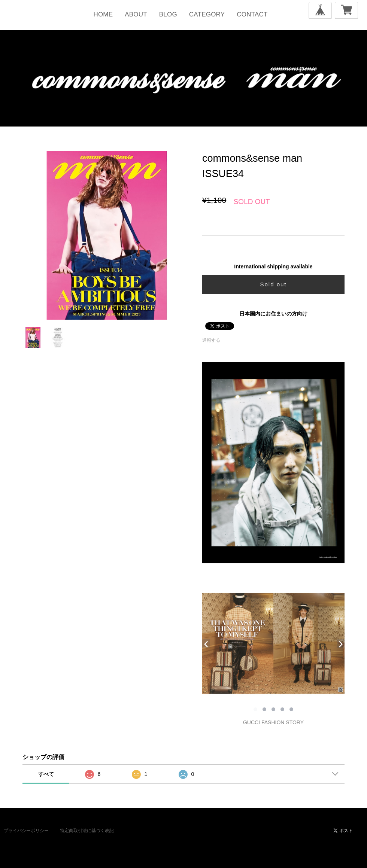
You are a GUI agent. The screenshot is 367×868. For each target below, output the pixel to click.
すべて (46, 774)
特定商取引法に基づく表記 (87, 831)
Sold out (273, 284)
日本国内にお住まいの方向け (273, 314)
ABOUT (136, 14)
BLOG (168, 14)
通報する (211, 340)
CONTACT (252, 14)
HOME (103, 14)
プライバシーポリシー (26, 831)
